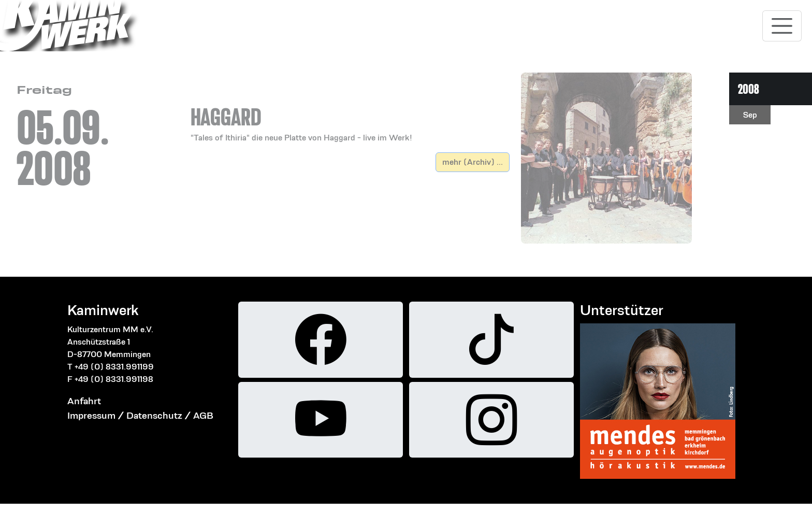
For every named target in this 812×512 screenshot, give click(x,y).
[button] (350, 112)
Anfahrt (84, 401)
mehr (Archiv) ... (473, 162)
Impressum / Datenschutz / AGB (140, 415)
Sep (750, 115)
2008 (749, 89)
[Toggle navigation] (782, 26)
